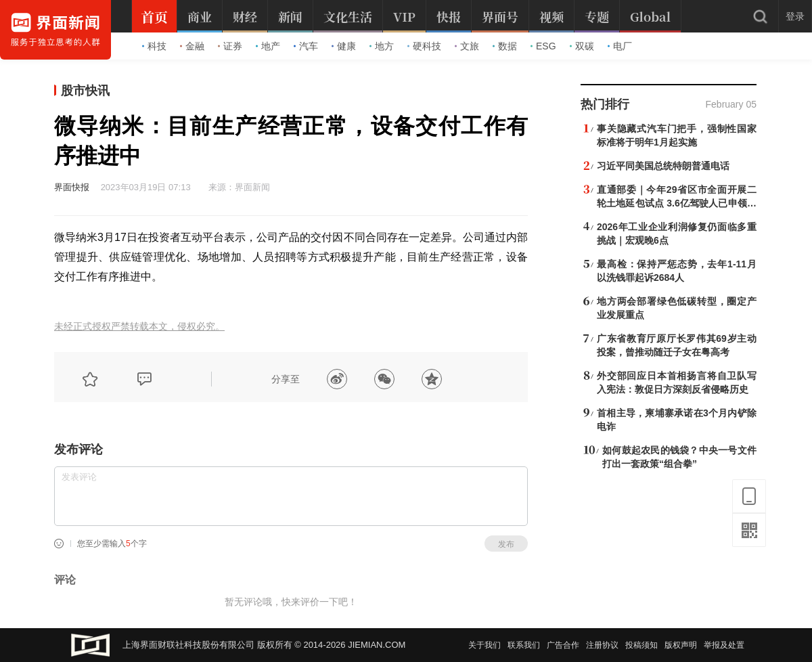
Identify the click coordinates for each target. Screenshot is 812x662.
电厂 (620, 46)
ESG (543, 46)
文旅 (467, 46)
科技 (154, 46)
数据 (505, 46)
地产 (268, 46)
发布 (506, 544)
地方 (382, 46)
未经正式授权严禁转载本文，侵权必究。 (139, 327)
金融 (192, 46)
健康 (344, 46)
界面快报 (72, 187)
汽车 (306, 46)
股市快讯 (85, 91)
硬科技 (424, 46)
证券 (230, 46)
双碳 (582, 46)
